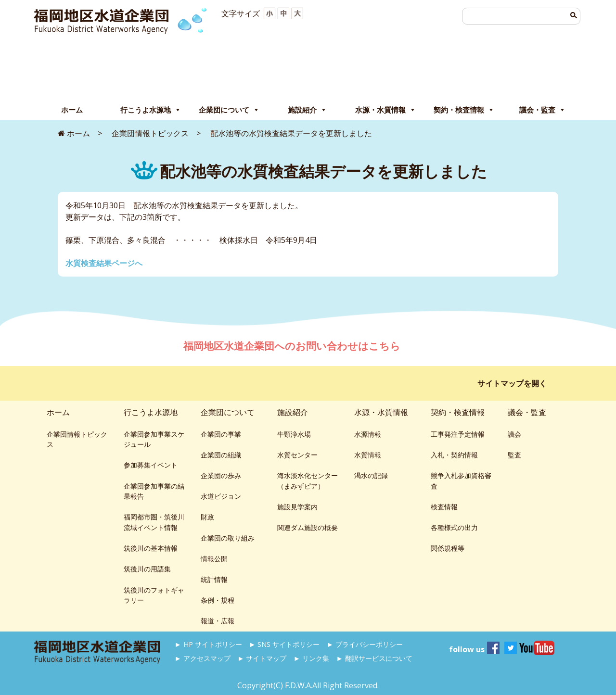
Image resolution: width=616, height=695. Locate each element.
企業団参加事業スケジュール (154, 439)
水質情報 (368, 455)
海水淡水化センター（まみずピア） (308, 481)
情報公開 (214, 559)
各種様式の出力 (454, 527)
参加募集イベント (151, 465)
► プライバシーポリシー (365, 644)
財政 (207, 517)
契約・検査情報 (464, 110)
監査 (514, 455)
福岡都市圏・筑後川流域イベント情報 (154, 522)
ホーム (72, 110)
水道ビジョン (221, 496)
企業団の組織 (221, 455)
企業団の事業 (221, 434)
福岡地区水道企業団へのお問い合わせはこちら (293, 346)
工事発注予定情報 (458, 434)
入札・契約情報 (454, 455)
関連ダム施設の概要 (308, 527)
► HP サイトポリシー (208, 644)
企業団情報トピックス (77, 439)
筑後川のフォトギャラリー (154, 595)
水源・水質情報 (385, 110)
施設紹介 (307, 110)
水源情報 (368, 434)
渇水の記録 (371, 475)
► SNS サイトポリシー (284, 644)
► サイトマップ (262, 658)
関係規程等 (448, 548)
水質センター (297, 455)
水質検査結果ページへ (104, 263)
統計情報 (214, 579)
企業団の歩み (221, 475)
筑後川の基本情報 (151, 548)
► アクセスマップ (203, 658)
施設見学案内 (297, 507)
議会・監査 (542, 110)
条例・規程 (218, 600)
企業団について (229, 110)
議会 (514, 434)
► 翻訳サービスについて (374, 658)
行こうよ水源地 (151, 110)
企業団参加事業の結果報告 (154, 491)
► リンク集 (311, 658)
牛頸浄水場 (294, 434)
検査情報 (444, 507)
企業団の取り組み (228, 538)
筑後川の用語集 (147, 569)
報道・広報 (218, 621)
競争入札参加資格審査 (461, 481)
